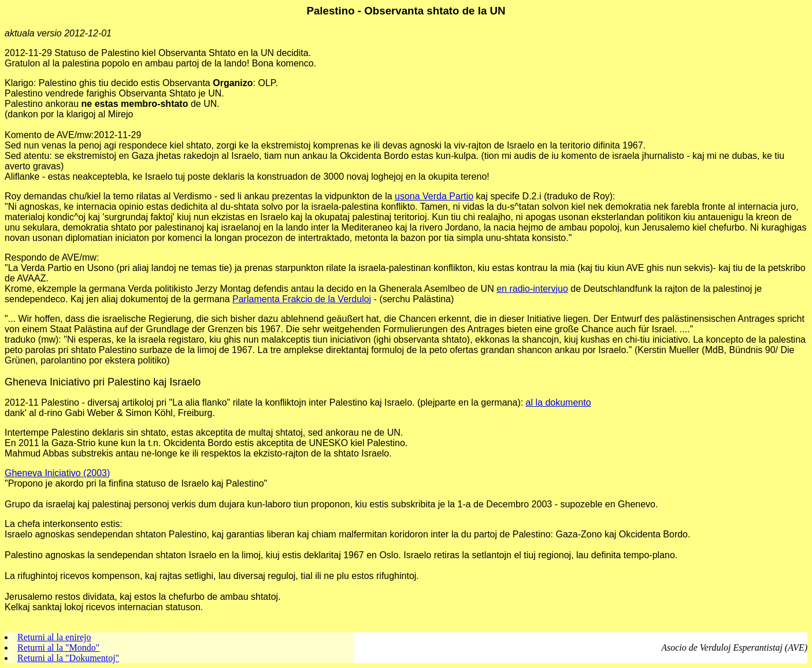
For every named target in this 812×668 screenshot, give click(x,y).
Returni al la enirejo (54, 637)
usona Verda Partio (434, 196)
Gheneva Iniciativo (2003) (57, 473)
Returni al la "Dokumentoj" (68, 658)
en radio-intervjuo (532, 289)
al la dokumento (559, 402)
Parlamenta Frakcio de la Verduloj (302, 299)
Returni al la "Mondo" (58, 647)
